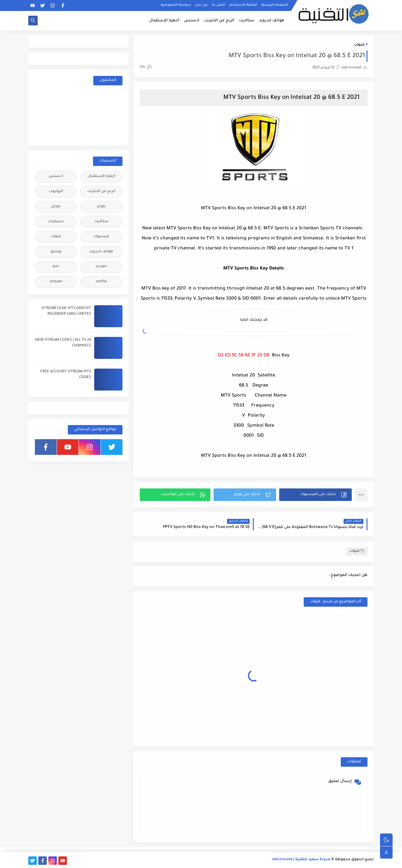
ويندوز (56, 252)
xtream (56, 282)
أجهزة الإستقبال (164, 21)
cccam (101, 267)
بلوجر (101, 207)
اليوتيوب (56, 192)
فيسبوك (101, 237)
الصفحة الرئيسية (275, 5)
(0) (146, 67)
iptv (56, 267)
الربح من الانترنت (219, 21)
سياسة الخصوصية (176, 5)
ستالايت (247, 21)
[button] (315, 495)
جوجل (56, 207)
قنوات (359, 45)
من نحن (201, 5)
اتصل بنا (218, 5)
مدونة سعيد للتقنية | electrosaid (301, 860)
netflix (101, 282)
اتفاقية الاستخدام (243, 5)
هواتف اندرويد (272, 21)
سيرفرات (56, 222)
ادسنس (192, 21)
